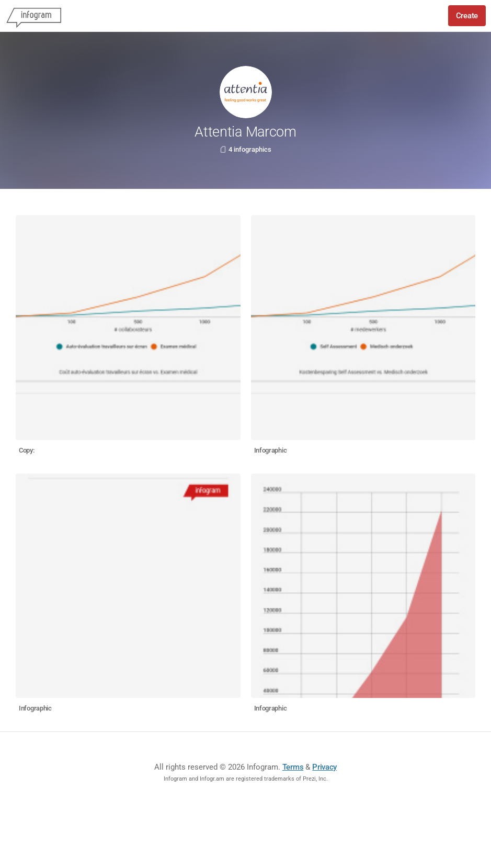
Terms (293, 767)
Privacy (324, 767)
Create (467, 16)
